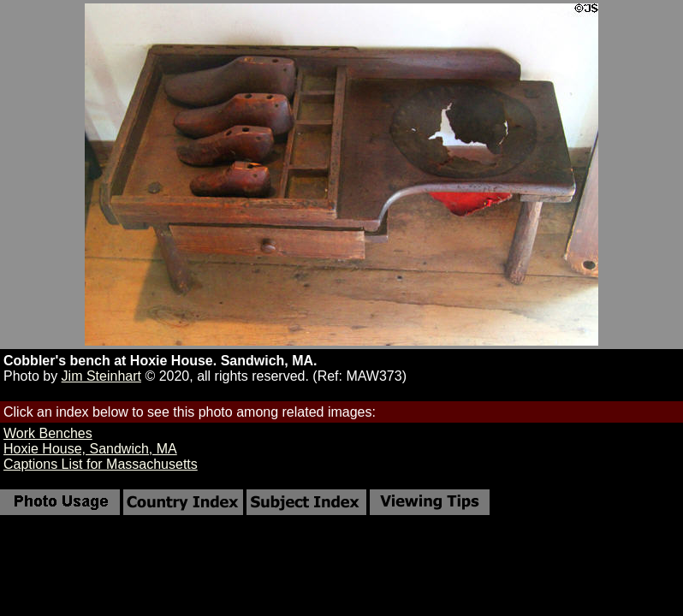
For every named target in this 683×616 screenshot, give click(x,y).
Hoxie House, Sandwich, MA (90, 449)
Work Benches (48, 433)
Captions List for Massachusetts (101, 464)
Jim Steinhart (101, 376)
